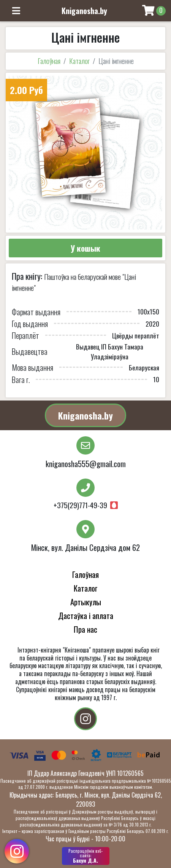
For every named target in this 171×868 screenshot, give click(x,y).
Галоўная (49, 61)
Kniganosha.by (85, 415)
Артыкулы (86, 602)
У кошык (85, 248)
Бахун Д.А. (86, 856)
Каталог (79, 61)
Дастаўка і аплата (86, 615)
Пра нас (85, 629)
